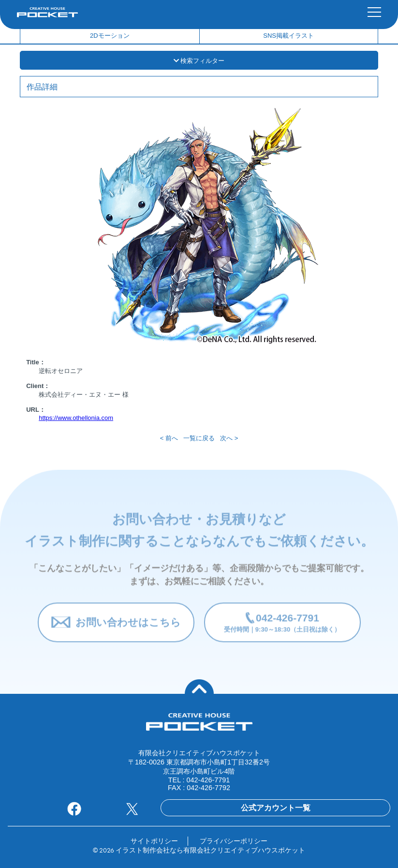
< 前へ (169, 438)
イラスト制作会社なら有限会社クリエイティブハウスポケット (210, 850)
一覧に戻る (199, 438)
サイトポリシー (154, 841)
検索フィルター (199, 61)
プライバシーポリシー (234, 841)
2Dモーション (110, 36)
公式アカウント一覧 (276, 808)
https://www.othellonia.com (76, 418)
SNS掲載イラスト (288, 36)
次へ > (229, 438)
